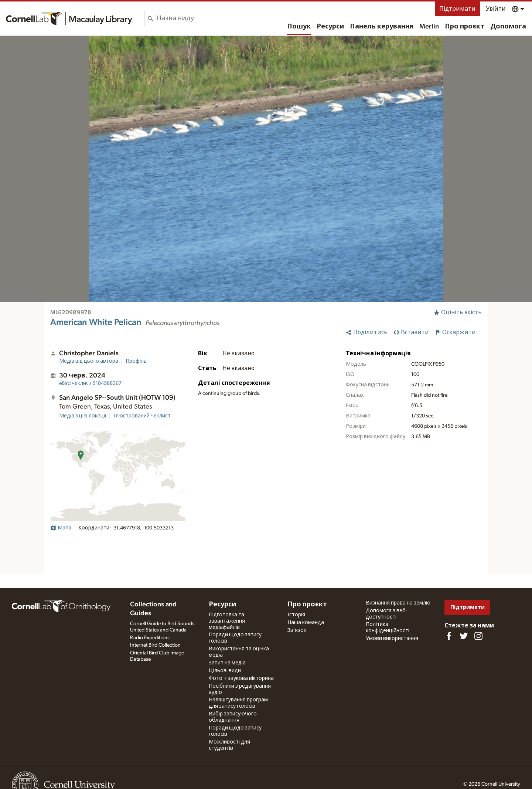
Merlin (429, 27)
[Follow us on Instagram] (478, 636)
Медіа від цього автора (89, 361)
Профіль (136, 361)
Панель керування (382, 27)
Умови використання (392, 639)
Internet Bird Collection (155, 645)
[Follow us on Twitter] (464, 636)
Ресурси (330, 27)
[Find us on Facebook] (449, 636)
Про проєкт (465, 27)
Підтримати (457, 9)
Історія (296, 615)
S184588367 (90, 383)
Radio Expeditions (150, 638)
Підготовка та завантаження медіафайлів (227, 621)
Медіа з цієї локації (83, 416)
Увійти (496, 9)
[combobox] (197, 18)
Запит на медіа (227, 663)
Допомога (508, 27)
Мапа (61, 528)
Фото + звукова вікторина (241, 678)
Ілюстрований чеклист (142, 416)
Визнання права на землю (398, 603)
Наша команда (306, 623)
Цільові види (225, 671)
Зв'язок (297, 630)
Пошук (299, 27)
